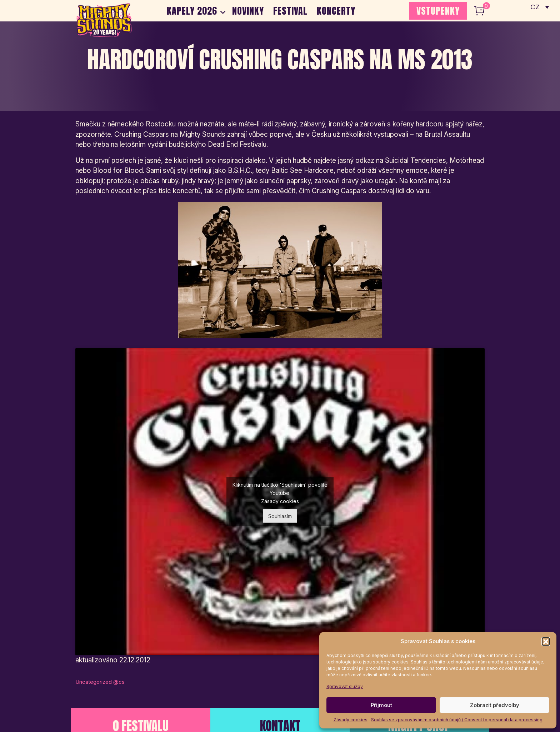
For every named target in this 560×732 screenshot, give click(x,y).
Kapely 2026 (192, 11)
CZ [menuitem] (535, 7)
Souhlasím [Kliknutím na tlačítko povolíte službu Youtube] (280, 516)
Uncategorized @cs (100, 682)
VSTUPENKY (438, 11)
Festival (291, 11)
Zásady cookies (351, 720)
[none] (540, 7)
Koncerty (336, 11)
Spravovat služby (345, 686)
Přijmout (381, 705)
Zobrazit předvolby (495, 705)
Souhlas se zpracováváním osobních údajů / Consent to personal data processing (457, 720)
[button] (546, 641)
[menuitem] (540, 7)
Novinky (248, 11)
